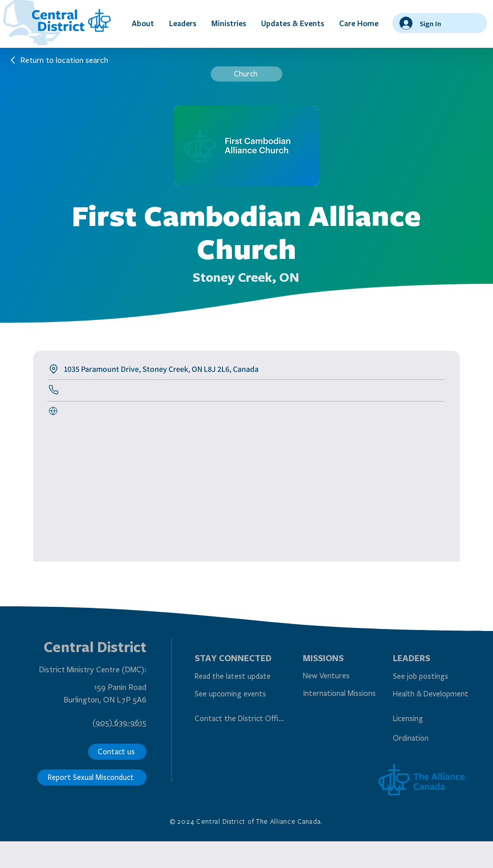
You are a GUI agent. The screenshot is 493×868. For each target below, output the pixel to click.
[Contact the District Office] (241, 718)
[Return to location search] (59, 60)
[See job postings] (437, 677)
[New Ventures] (347, 676)
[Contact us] (117, 752)
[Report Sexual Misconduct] (92, 777)
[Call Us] (55, 411)
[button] (143, 23)
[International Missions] (342, 694)
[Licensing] (437, 718)
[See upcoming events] (239, 694)
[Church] (247, 74)
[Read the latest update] (239, 677)
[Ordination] (437, 738)
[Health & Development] (437, 694)
